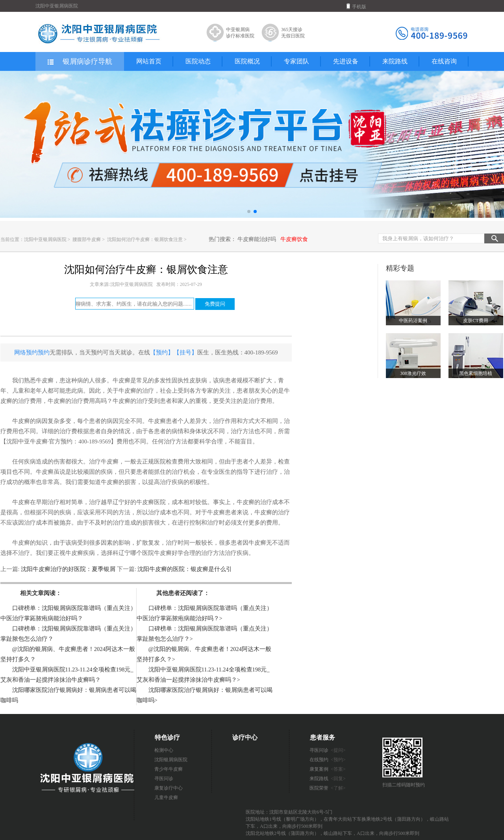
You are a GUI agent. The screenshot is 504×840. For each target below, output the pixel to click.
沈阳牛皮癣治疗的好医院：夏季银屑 (68, 569)
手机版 (356, 6)
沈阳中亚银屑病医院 (45, 239)
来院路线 (395, 61)
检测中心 (164, 750)
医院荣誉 (328, 788)
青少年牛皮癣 (169, 769)
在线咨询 (444, 61)
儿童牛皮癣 (166, 797)
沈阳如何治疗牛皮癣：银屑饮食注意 (145, 239)
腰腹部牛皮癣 (87, 239)
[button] (249, 211)
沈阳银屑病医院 (171, 760)
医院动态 (198, 61)
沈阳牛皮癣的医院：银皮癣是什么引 (184, 569)
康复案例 (328, 769)
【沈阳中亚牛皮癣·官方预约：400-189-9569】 (59, 441)
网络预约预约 (32, 352)
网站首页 (149, 61)
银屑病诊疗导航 (79, 62)
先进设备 (346, 61)
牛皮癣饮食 (294, 239)
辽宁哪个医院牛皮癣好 (148, 553)
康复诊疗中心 (169, 788)
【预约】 (162, 352)
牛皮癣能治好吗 (257, 239)
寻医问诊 (164, 779)
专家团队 (296, 61)
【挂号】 (185, 352)
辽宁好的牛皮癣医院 (139, 502)
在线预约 (328, 760)
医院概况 (247, 61)
